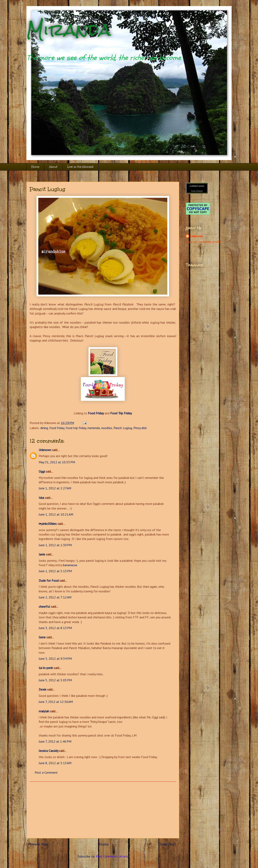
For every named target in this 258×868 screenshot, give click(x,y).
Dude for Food (49, 580)
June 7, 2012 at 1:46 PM (55, 741)
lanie (42, 554)
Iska (41, 498)
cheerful (44, 606)
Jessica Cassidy (48, 751)
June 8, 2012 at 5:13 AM (55, 763)
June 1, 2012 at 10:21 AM (56, 514)
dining (44, 428)
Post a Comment (46, 772)
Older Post (167, 844)
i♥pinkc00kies (48, 524)
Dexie (43, 689)
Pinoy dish (140, 428)
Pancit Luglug (47, 189)
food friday (57, 428)
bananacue (70, 565)
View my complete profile (203, 242)
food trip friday (76, 428)
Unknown (45, 450)
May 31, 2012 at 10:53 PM (57, 462)
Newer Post (39, 844)
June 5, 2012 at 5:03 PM (55, 680)
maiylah (44, 711)
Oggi (42, 471)
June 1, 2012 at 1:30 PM (55, 545)
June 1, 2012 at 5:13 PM (55, 571)
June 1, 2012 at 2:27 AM (55, 488)
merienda (94, 428)
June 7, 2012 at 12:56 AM (56, 702)
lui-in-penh (46, 668)
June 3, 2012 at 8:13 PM (55, 628)
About (53, 167)
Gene (42, 637)
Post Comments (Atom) (112, 856)
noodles (107, 428)
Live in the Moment (80, 167)
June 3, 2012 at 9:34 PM (55, 659)
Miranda (69, 30)
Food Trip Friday (121, 413)
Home (35, 167)
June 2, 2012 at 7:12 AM (55, 597)
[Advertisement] (103, 810)
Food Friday (96, 413)
